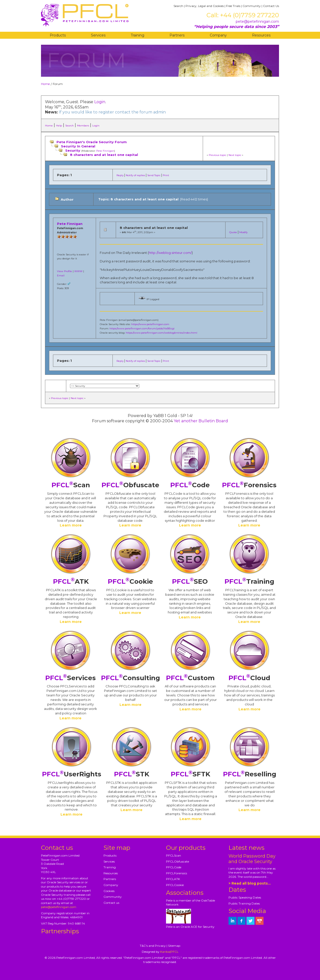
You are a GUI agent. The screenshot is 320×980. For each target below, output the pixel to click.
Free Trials (233, 6)
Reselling (250, 774)
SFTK (190, 774)
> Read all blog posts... (250, 883)
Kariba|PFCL (169, 952)
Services (98, 35)
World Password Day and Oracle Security (252, 859)
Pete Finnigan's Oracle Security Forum (92, 142)
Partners (177, 35)
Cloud (249, 678)
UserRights (72, 774)
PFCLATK (173, 879)
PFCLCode (174, 867)
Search (178, 6)
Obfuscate (130, 485)
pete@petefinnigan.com (257, 21)
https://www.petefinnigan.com (150, 324)
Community (252, 6)
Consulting (130, 678)
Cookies (109, 891)
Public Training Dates (244, 903)
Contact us (111, 903)
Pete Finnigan (105, 151)
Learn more (71, 525)
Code (190, 485)
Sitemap (174, 946)
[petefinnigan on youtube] (259, 921)
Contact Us (271, 6)
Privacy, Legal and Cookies (205, 6)
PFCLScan (173, 855)
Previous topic (217, 155)
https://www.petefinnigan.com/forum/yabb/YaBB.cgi (142, 328)
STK (132, 774)
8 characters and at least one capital (104, 155)
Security (73, 150)
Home (45, 84)
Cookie (130, 581)
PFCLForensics (176, 873)
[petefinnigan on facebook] (241, 921)
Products (58, 35)
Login (100, 102)
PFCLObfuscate (177, 861)
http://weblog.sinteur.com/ (170, 253)
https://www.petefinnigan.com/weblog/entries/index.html (161, 333)
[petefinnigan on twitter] (250, 921)
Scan (71, 485)
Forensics (249, 485)
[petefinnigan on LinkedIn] (232, 921)
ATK (71, 581)
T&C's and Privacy (153, 946)
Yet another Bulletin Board (201, 421)
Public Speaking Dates (245, 897)
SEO (190, 581)
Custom (190, 678)
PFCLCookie (175, 885)
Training (137, 35)
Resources (261, 35)
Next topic (235, 155)
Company (218, 35)
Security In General (78, 146)
